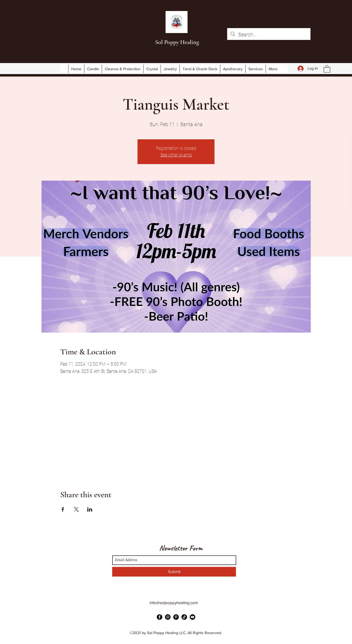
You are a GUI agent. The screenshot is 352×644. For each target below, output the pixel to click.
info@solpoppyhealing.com (174, 603)
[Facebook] (159, 617)
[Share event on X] (76, 509)
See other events (176, 155)
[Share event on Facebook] (63, 509)
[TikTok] (184, 617)
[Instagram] (168, 617)
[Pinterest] (176, 617)
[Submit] (174, 572)
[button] (327, 69)
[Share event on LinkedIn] (90, 509)
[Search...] (269, 35)
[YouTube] (193, 617)
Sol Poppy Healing (177, 42)
